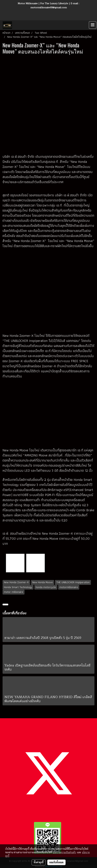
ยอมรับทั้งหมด (56, 862)
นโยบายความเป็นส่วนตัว (64, 852)
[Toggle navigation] (93, 25)
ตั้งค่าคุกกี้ (39, 862)
